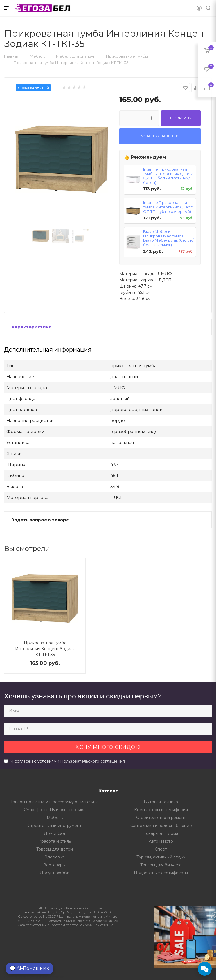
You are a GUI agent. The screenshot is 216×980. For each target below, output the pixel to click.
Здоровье (55, 857)
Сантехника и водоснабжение (161, 826)
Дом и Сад (55, 833)
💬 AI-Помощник (30, 968)
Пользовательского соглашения (93, 761)
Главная (12, 56)
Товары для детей (55, 849)
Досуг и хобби (55, 873)
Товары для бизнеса (161, 865)
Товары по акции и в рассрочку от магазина (55, 802)
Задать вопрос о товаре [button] (40, 520)
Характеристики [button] (32, 327)
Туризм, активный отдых (161, 857)
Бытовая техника (161, 802)
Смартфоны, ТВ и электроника (55, 810)
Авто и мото (161, 841)
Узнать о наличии (160, 136)
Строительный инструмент (55, 826)
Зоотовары (55, 865)
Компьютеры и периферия (161, 810)
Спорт (161, 849)
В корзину (181, 118)
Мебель (55, 818)
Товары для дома (161, 833)
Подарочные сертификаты (161, 873)
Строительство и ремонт (161, 818)
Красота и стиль (55, 841)
